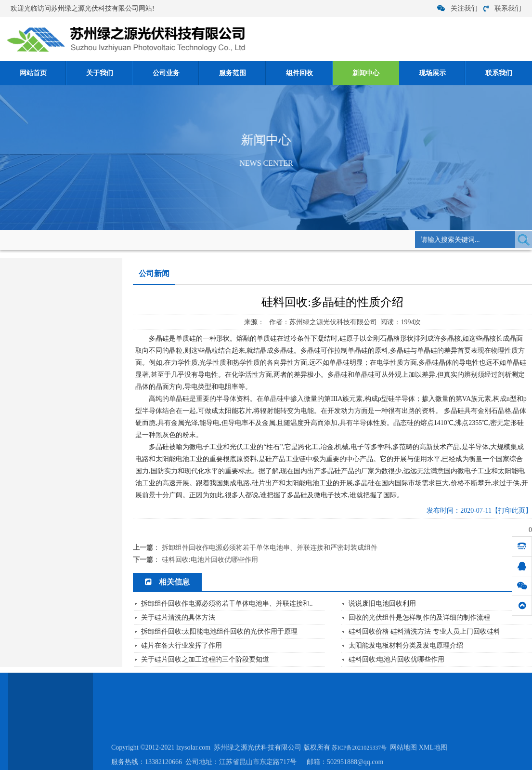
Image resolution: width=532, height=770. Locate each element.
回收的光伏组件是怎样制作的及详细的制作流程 (419, 618)
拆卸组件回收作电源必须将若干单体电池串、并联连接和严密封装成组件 (270, 548)
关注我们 (457, 8)
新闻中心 (366, 73)
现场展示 (432, 73)
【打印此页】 (512, 511)
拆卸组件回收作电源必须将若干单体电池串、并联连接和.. (227, 604)
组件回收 (299, 73)
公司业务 (166, 73)
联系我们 (502, 8)
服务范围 (233, 73)
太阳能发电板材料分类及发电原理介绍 (406, 646)
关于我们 (100, 73)
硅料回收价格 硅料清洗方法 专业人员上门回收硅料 (424, 632)
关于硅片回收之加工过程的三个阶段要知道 (205, 660)
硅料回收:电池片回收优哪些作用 (210, 560)
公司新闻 (152, 239)
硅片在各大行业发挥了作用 (182, 646)
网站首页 (33, 73)
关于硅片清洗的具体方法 (178, 618)
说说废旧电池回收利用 (382, 604)
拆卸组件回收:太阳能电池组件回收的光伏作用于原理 (220, 632)
